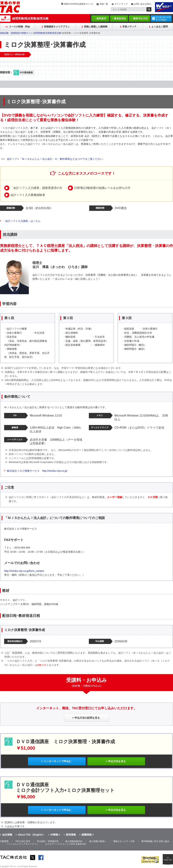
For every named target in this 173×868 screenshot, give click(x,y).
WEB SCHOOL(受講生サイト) (78, 4)
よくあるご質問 (160, 27)
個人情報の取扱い (98, 841)
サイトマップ (121, 4)
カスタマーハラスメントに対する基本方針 (66, 844)
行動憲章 (4, 841)
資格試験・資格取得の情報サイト (16, 33)
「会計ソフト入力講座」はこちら (22, 221)
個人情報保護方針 (74, 841)
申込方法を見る (117, 761)
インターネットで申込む (57, 761)
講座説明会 (120, 18)
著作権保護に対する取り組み (155, 841)
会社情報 (7, 835)
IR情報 (54, 835)
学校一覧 (104, 4)
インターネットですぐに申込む (163, 19)
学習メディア (129, 27)
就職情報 (86, 835)
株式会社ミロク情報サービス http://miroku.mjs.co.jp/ (37, 471)
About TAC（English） (31, 835)
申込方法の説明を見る (87, 718)
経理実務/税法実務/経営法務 (30, 18)
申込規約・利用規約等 (48, 841)
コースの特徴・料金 (19, 27)
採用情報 (71, 835)
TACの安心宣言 (23, 841)
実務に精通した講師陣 (96, 27)
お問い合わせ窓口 (143, 4)
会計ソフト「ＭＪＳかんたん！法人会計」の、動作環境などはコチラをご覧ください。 (56, 159)
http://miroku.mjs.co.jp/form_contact (24, 571)
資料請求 (101, 18)
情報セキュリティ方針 (124, 841)
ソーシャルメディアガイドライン (22, 844)
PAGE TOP (168, 860)
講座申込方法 (140, 18)
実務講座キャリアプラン (57, 27)
